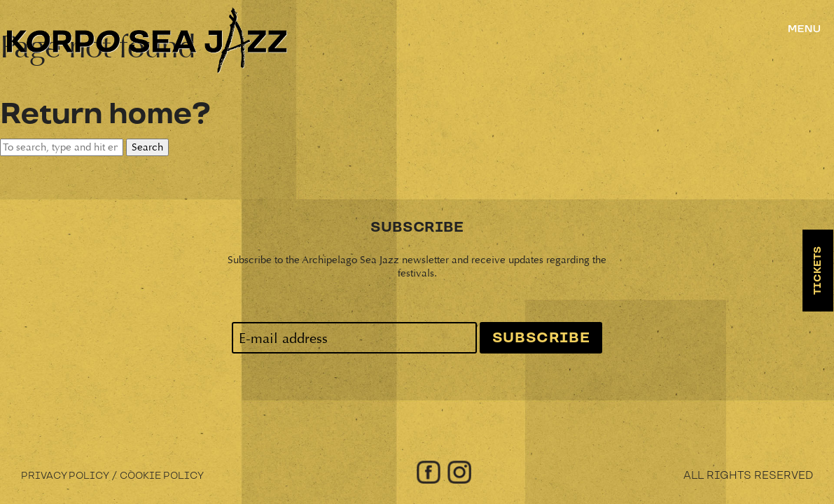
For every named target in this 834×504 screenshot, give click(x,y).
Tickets (818, 271)
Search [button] (147, 147)
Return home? (105, 114)
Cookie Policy (162, 476)
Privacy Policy (65, 476)
